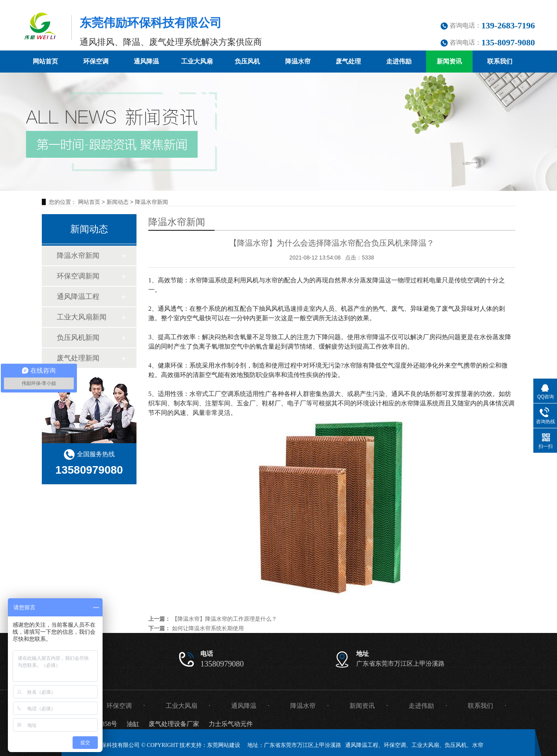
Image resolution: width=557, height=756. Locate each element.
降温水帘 (298, 61)
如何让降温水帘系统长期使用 (208, 628)
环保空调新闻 (78, 276)
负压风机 (247, 61)
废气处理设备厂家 (174, 724)
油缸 (133, 724)
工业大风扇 (197, 61)
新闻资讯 (449, 61)
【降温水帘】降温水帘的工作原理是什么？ (224, 619)
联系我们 (500, 61)
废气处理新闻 (78, 358)
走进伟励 (399, 61)
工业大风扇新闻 (82, 317)
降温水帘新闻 (151, 202)
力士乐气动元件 (231, 724)
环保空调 (96, 61)
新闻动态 (118, 202)
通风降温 (146, 61)
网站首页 (45, 61)
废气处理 (348, 61)
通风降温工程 (78, 297)
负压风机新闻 (78, 338)
